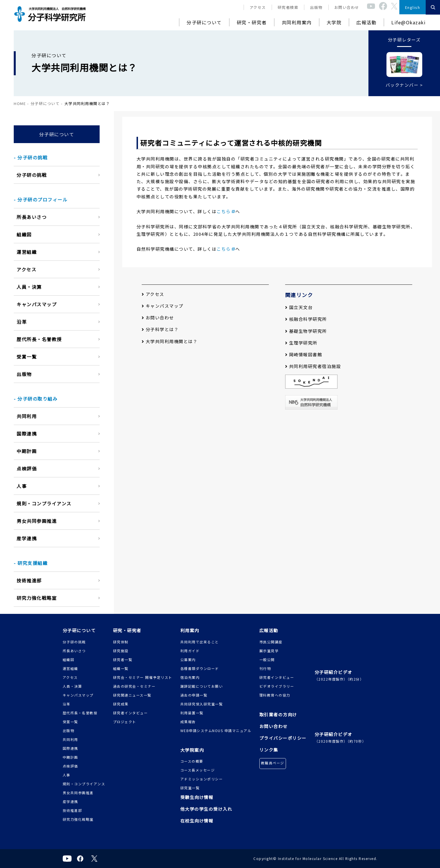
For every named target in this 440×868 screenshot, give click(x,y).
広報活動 (366, 22)
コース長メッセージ (198, 770)
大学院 (334, 22)
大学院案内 (192, 750)
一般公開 (267, 660)
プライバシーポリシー (283, 738)
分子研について (204, 22)
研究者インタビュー (131, 713)
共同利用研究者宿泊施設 (313, 366)
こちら (224, 211)
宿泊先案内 (190, 677)
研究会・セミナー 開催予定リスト (143, 677)
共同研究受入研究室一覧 (202, 704)
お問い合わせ (347, 7)
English (413, 7)
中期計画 (27, 451)
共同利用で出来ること (200, 642)
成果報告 (188, 722)
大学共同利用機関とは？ (170, 341)
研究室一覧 (190, 788)
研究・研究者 (252, 22)
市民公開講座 (271, 642)
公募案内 (188, 660)
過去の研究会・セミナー (134, 686)
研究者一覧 (123, 660)
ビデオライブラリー (277, 686)
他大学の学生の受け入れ (206, 809)
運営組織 (27, 252)
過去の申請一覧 (194, 695)
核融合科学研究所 (306, 319)
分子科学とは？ (160, 329)
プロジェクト (125, 722)
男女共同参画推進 (37, 521)
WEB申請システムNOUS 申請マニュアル (216, 730)
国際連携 (27, 434)
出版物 (316, 7)
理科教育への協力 (275, 695)
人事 (22, 486)
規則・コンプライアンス (44, 503)
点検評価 (27, 468)
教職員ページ (273, 763)
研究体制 (121, 642)
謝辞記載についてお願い (202, 686)
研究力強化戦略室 (37, 598)
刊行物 (265, 668)
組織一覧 (121, 668)
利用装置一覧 (192, 713)
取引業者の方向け (278, 714)
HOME (20, 103)
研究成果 (121, 704)
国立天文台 (299, 307)
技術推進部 (29, 580)
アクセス (258, 7)
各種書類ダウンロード (200, 668)
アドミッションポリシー (202, 779)
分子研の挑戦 (32, 175)
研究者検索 (288, 7)
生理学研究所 (301, 343)
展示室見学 (269, 651)
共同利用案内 (297, 22)
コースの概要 (192, 761)
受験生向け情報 (197, 797)
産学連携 (27, 538)
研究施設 (121, 651)
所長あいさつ (32, 217)
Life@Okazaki (409, 22)
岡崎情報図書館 (304, 354)
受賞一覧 (27, 357)
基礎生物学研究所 (306, 331)
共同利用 (27, 416)
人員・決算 (29, 287)
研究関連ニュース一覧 (132, 695)
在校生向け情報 (197, 821)
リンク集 (269, 750)
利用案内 (190, 630)
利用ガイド (190, 651)
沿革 (22, 322)
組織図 (24, 234)
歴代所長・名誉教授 (39, 339)
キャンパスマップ (37, 304)
